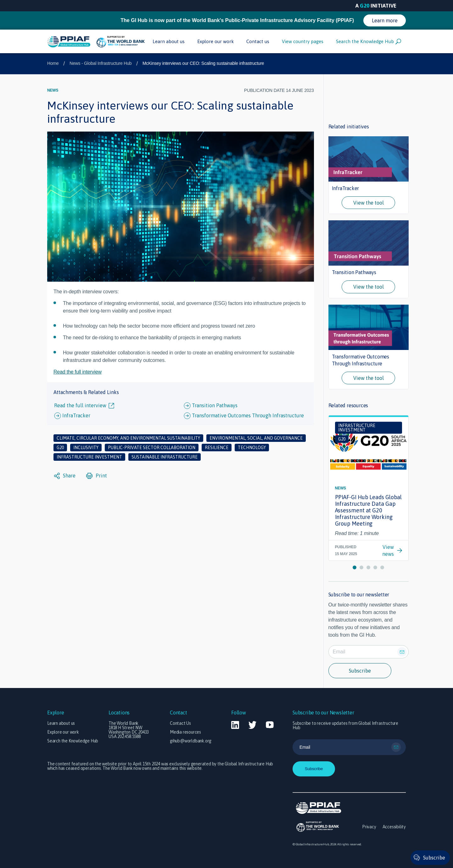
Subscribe (360, 671)
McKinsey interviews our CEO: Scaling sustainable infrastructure (203, 63)
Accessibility (394, 827)
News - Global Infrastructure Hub (101, 63)
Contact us (258, 41)
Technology (252, 448)
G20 (60, 448)
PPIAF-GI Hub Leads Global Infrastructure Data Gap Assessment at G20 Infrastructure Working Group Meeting (369, 510)
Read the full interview (78, 372)
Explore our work (215, 41)
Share (65, 476)
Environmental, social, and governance (256, 438)
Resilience (217, 448)
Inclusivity (86, 448)
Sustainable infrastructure (165, 457)
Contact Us (180, 723)
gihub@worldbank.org (191, 741)
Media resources (185, 732)
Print (97, 476)
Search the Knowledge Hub (369, 42)
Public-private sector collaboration (152, 448)
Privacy (369, 827)
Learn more (385, 20)
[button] (355, 567)
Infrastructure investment (89, 457)
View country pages (303, 41)
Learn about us (169, 41)
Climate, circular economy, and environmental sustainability (128, 438)
